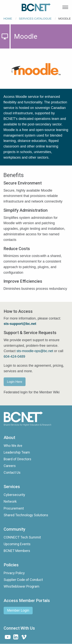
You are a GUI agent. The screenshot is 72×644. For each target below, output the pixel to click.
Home (8, 19)
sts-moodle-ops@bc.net (35, 351)
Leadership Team (17, 452)
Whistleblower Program (22, 586)
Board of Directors (17, 459)
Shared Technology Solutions (26, 515)
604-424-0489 (14, 357)
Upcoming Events (17, 544)
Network (10, 501)
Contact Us (12, 472)
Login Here (14, 382)
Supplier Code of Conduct (23, 580)
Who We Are (13, 446)
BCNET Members (17, 551)
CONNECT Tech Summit (22, 537)
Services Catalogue (35, 19)
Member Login (18, 610)
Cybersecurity (14, 495)
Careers (10, 466)
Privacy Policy (14, 573)
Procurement (14, 508)
